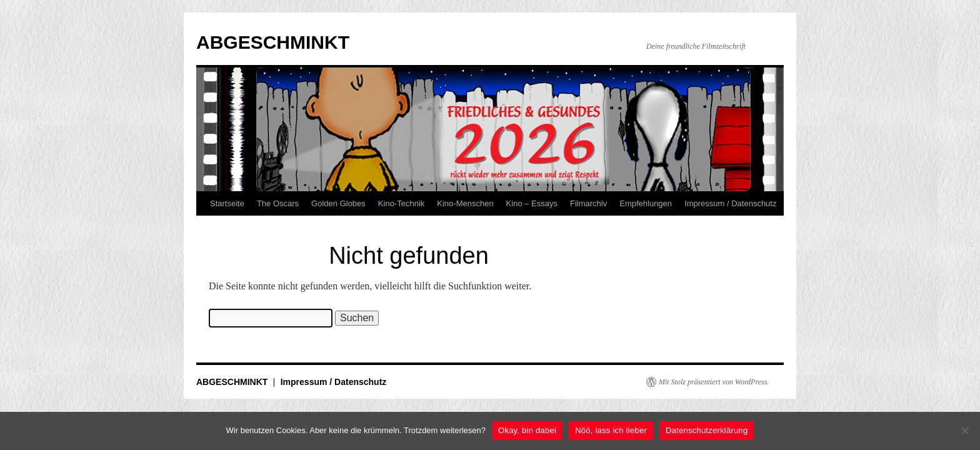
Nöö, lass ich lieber (611, 430)
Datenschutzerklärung (707, 430)
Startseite (227, 203)
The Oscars (278, 203)
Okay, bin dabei (527, 430)
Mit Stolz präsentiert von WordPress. (714, 382)
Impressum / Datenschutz (730, 203)
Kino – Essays (532, 203)
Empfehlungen (646, 203)
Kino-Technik (401, 203)
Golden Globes (338, 203)
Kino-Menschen (465, 203)
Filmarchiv (588, 203)
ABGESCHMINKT (273, 42)
